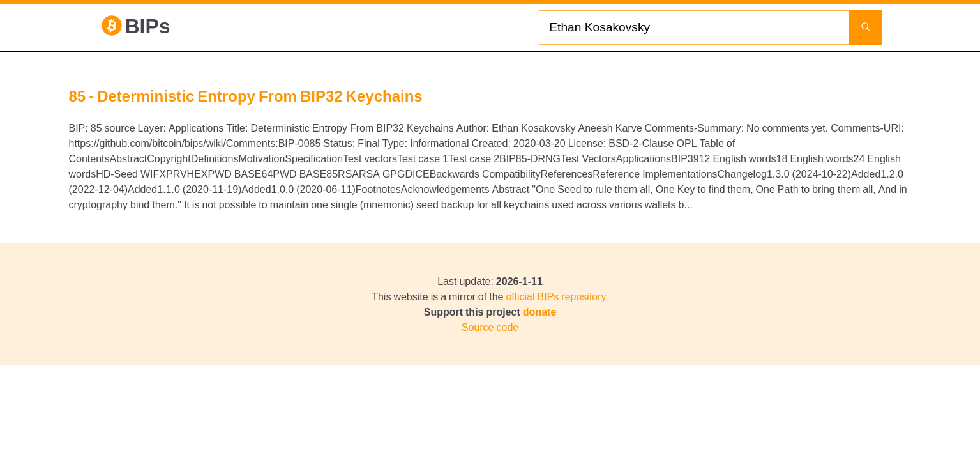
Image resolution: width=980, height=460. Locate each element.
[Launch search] (865, 27)
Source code (490, 327)
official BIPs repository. (557, 296)
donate (539, 312)
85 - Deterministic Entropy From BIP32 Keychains (246, 96)
